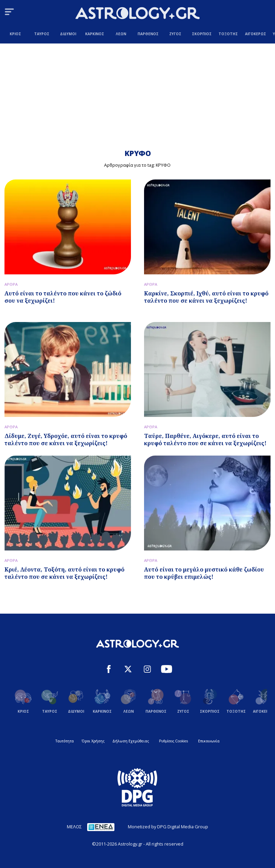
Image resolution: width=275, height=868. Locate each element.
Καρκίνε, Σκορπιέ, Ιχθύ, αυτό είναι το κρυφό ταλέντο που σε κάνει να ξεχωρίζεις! (206, 297)
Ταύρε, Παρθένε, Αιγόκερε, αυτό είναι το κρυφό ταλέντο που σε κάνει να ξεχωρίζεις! (205, 440)
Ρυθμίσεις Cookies (173, 741)
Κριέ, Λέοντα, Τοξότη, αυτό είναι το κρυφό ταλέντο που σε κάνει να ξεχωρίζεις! (64, 573)
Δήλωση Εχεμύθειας (131, 741)
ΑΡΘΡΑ (11, 284)
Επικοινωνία (209, 741)
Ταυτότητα (65, 741)
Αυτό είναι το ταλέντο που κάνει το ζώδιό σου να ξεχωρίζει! (63, 297)
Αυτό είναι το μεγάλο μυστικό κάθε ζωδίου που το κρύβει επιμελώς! (204, 573)
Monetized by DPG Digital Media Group (168, 827)
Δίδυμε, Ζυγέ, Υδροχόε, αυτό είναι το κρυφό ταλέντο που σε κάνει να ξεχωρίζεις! (66, 440)
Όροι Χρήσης (93, 741)
